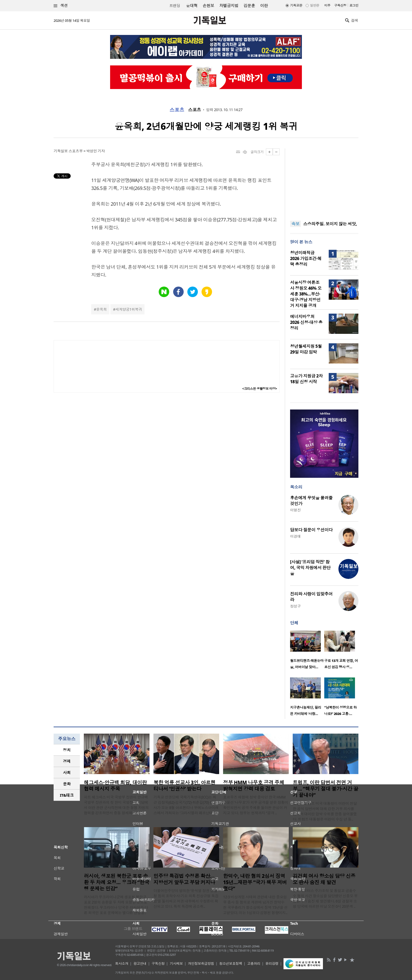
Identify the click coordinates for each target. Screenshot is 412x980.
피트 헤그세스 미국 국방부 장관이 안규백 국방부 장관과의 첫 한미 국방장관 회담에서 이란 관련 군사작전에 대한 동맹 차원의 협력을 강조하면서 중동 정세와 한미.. (116, 805)
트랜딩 (175, 6)
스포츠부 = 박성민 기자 (87, 151)
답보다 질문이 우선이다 (311, 530)
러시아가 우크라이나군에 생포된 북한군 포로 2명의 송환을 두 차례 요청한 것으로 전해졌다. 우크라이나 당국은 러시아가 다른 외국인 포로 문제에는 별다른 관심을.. (116, 905)
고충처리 (254, 963)
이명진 (295, 510)
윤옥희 (101, 309)
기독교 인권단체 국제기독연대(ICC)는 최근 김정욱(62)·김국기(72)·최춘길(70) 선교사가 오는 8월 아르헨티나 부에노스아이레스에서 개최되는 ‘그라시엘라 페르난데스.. (186, 805)
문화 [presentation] (67, 784)
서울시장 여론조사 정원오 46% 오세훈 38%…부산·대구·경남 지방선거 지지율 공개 (306, 294)
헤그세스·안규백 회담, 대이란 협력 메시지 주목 (115, 786)
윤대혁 (192, 6)
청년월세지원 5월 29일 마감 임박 (306, 349)
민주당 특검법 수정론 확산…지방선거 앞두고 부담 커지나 (184, 879)
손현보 (208, 6)
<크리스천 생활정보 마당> (260, 389)
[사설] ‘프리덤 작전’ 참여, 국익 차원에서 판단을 (310, 568)
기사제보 (176, 963)
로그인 (354, 5)
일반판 (315, 5)
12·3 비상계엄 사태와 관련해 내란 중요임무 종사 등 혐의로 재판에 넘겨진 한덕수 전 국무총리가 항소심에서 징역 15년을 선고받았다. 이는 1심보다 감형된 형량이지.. (255, 905)
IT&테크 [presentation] (67, 795)
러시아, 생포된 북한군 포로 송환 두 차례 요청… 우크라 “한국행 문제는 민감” (117, 882)
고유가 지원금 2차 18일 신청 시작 (306, 379)
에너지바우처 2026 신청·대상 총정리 (306, 322)
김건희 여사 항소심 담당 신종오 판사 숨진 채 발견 (324, 879)
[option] (307, 651)
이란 (264, 6)
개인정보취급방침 (201, 963)
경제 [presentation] (67, 761)
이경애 (295, 536)
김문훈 (249, 6)
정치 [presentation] (67, 750)
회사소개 (122, 963)
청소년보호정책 (231, 963)
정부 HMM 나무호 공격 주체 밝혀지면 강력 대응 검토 (254, 786)
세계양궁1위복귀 (129, 309)
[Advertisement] (324, 181)
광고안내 (140, 963)
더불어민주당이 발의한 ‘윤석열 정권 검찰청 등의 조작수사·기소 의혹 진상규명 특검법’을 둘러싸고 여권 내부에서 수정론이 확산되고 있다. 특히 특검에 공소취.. (186, 898)
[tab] (67, 750)
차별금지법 (229, 6)
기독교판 (296, 5)
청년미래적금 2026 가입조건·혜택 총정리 (306, 258)
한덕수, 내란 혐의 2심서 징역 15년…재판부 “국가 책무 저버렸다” (255, 882)
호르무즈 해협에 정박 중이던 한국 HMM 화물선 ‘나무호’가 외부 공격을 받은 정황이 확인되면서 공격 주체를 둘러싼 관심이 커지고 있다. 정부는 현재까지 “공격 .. (256, 805)
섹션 (61, 6)
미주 (327, 5)
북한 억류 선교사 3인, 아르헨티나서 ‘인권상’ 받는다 (184, 786)
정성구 (295, 606)
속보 (295, 224)
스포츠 (177, 110)
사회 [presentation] (67, 772)
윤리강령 (272, 963)
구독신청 (340, 5)
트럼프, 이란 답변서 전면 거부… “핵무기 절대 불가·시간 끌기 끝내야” (325, 789)
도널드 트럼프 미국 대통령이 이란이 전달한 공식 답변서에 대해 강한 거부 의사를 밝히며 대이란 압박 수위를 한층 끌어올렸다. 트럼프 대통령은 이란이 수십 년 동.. (325, 811)
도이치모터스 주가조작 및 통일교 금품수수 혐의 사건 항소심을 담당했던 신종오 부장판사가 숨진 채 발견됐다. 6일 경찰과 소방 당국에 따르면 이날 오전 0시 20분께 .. (325, 898)
